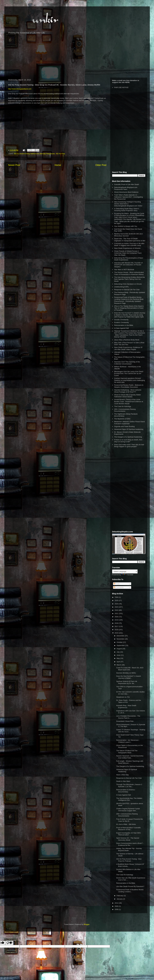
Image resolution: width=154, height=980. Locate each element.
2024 (117, 604)
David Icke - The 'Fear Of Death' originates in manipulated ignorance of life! (130, 240)
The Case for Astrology (123, 406)
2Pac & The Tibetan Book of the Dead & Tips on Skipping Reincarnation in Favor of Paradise (129, 308)
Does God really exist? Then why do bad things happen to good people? (129, 446)
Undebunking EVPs (121, 287)
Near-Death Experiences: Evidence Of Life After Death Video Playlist (128, 348)
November (121, 639)
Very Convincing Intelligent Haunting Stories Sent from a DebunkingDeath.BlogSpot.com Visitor (128, 204)
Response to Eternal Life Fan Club (127, 290)
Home (58, 165)
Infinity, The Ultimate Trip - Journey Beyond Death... (129, 849)
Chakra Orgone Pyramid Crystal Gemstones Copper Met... (128, 810)
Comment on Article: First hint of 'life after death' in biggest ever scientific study (129, 244)
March (119, 665)
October (120, 642)
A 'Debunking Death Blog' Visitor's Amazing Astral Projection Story (127, 210)
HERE (127, 82)
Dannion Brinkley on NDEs (126, 673)
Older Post (101, 165)
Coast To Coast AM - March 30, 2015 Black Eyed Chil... (130, 669)
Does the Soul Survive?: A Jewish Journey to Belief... (129, 677)
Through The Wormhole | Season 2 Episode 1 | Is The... (129, 785)
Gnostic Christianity (121, 320)
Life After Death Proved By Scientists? (130, 886)
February (120, 896)
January (120, 899)
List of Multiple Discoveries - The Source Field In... (128, 717)
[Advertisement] (77, 57)
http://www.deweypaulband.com (20, 89)
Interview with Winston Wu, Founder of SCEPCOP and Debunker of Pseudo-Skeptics (128, 265)
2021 (117, 613)
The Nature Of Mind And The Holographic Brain (127, 752)
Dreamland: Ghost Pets (125, 721)
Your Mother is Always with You (126, 226)
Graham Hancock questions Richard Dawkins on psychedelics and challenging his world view (130, 380)
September (121, 645)
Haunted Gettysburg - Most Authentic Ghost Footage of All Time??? (128, 391)
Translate (127, 575)
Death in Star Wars (123, 781)
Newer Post (14, 165)
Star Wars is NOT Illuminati (124, 270)
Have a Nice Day (122, 775)
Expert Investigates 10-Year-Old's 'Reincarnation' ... (129, 834)
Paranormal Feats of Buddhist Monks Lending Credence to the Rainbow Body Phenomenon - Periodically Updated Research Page (129, 300)
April (119, 662)
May (118, 658)
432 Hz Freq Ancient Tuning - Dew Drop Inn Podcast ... (129, 860)
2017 (117, 626)
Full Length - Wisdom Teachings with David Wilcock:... (130, 762)
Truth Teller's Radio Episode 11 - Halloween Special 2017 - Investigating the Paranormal (128, 197)
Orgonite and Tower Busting (124, 426)
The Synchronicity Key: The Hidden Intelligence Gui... (129, 799)
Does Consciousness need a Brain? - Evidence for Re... (130, 844)
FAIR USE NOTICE (121, 87)
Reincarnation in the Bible (124, 325)
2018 (117, 623)
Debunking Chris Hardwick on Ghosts (128, 284)
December (121, 636)
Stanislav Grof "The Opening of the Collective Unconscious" (127, 363)
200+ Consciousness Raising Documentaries (125, 410)
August (119, 649)
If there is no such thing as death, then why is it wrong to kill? (128, 441)
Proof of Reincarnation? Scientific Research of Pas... (128, 829)
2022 (117, 610)
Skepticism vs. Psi (123, 697)
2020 (117, 617)
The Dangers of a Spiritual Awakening (128, 437)
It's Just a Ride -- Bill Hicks (126, 824)
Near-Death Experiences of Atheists (127, 248)
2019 (117, 620)
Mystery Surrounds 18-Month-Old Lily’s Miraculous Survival (128, 235)
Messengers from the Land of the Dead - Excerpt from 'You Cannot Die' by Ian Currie (129, 373)
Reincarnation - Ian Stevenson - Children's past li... (128, 741)
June (119, 655)
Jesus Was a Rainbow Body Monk (127, 340)
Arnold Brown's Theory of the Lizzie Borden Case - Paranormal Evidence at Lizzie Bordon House (129, 401)
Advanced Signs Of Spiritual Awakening (129, 429)
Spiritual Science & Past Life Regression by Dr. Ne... (127, 682)
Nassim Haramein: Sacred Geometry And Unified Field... (130, 757)
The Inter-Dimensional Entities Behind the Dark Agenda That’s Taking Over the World (130, 279)
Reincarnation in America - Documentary (126, 791)
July (118, 652)
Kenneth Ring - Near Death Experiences (126, 707)
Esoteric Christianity (122, 322)
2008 (117, 909)
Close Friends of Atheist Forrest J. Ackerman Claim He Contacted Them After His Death (128, 253)
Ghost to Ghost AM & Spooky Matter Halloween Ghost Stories (128, 396)
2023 (117, 607)
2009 (117, 906)
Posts (117, 584)
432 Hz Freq (60, 154)
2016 (117, 630)
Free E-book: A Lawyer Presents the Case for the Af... (130, 820)
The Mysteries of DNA (122, 419)
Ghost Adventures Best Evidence (126, 192)
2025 (117, 600)
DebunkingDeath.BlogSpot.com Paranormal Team (126, 188)
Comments (119, 587)
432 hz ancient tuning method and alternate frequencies (34, 154)
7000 (117, 597)
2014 (117, 903)
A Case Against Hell (121, 328)
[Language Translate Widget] (125, 571)
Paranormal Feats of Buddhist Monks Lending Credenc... (130, 891)
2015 (117, 633)
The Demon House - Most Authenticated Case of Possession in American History (129, 273)
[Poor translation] (9, 943)
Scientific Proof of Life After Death (127, 184)
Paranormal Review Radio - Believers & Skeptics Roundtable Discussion (129, 386)
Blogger (87, 924)
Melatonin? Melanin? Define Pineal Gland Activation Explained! (129, 423)
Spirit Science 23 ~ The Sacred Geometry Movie (128, 839)
